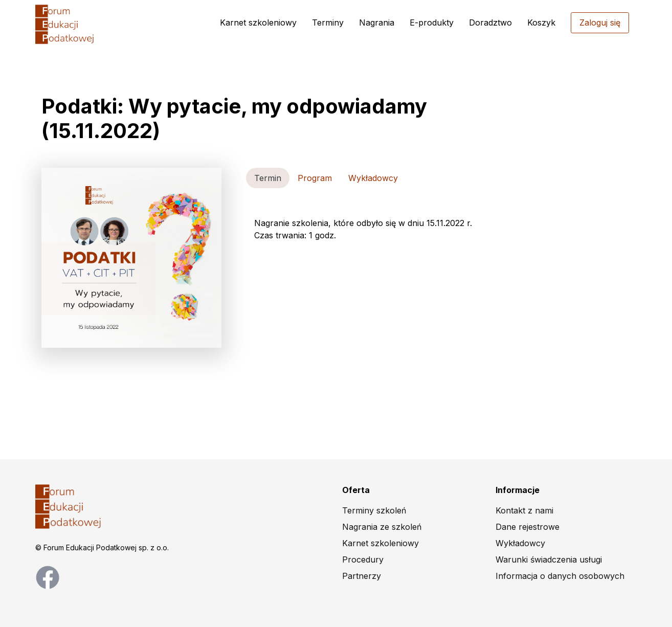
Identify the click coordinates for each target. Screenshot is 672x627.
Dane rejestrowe (528, 527)
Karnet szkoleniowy (258, 23)
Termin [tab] (268, 178)
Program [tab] (315, 178)
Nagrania (377, 23)
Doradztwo (490, 23)
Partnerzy (362, 576)
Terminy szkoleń (374, 510)
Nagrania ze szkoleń (382, 527)
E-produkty (432, 23)
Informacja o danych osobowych (560, 576)
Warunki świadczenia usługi (549, 559)
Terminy (328, 23)
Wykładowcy (520, 543)
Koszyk (541, 23)
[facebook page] (48, 576)
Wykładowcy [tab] (373, 178)
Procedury (363, 559)
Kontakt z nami (524, 510)
